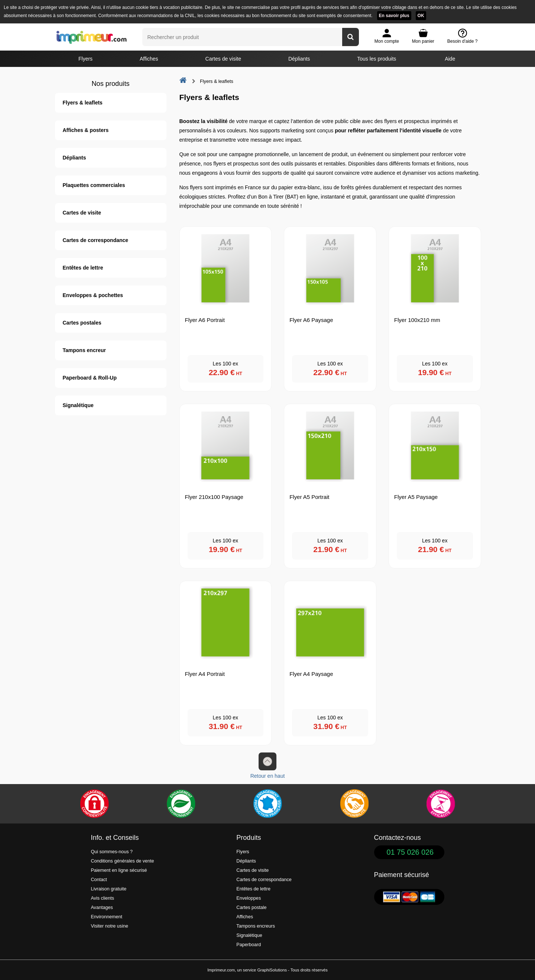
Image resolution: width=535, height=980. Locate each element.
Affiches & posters (86, 130)
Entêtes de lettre (83, 268)
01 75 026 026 (410, 852)
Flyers (85, 59)
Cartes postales (82, 323)
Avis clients (102, 898)
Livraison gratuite (108, 889)
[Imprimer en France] (267, 804)
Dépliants (299, 59)
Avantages (102, 908)
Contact (99, 880)
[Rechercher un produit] (351, 37)
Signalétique (78, 405)
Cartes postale (251, 908)
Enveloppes (249, 898)
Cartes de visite (223, 59)
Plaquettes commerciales (94, 185)
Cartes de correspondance (96, 240)
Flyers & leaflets (83, 103)
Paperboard (249, 945)
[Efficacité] (441, 804)
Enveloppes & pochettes (93, 295)
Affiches (149, 59)
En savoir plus (394, 16)
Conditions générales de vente (122, 861)
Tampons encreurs (256, 926)
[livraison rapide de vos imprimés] (354, 804)
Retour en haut (268, 766)
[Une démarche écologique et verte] (181, 804)
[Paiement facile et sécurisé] (94, 804)
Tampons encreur (84, 350)
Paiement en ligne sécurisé (119, 870)
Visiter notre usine (109, 926)
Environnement (106, 917)
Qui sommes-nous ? (112, 852)
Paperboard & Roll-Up (90, 378)
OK (421, 16)
